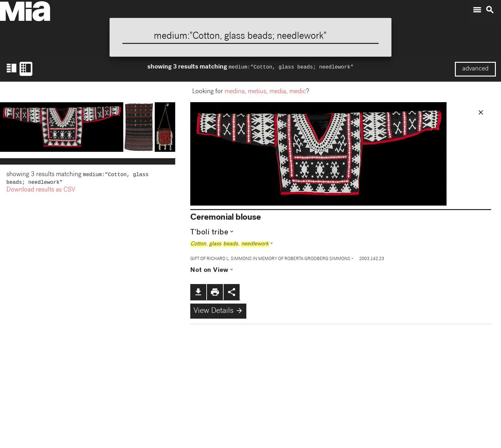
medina (235, 92)
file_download (198, 292)
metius (257, 92)
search (490, 10)
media (278, 92)
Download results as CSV (41, 191)
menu (477, 10)
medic (298, 92)
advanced (475, 69)
